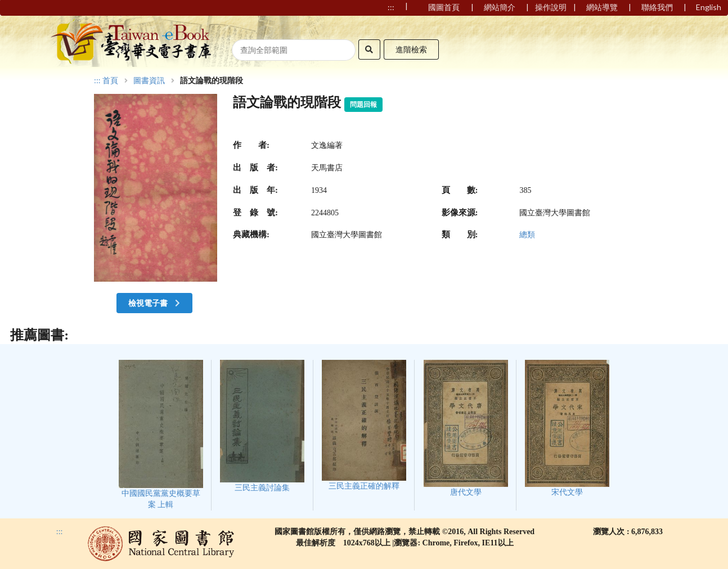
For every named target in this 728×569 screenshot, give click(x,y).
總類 (527, 235)
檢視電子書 (155, 303)
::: (97, 81)
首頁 (110, 81)
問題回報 (363, 105)
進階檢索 (411, 49)
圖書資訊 (149, 81)
